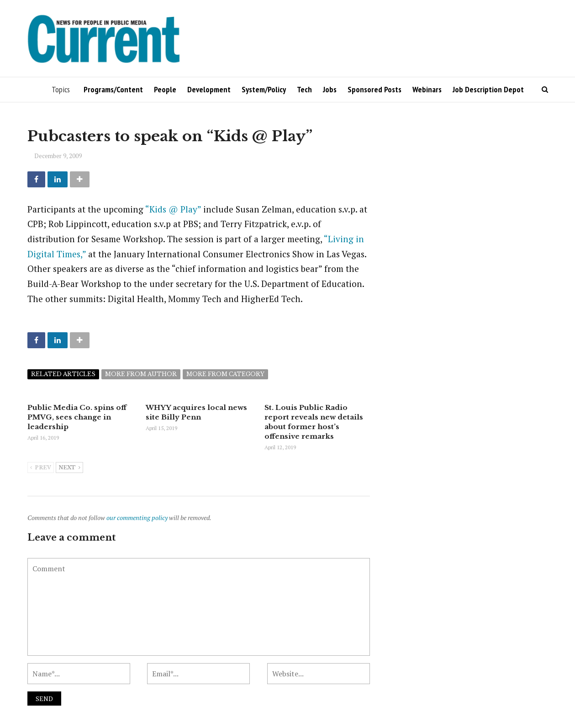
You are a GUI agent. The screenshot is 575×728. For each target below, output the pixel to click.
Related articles (63, 374)
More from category (225, 374)
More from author (141, 374)
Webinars (427, 89)
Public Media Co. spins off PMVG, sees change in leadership (77, 417)
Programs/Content (113, 89)
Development (209, 89)
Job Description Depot (488, 89)
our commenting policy (137, 518)
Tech (304, 89)
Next (69, 468)
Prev (41, 468)
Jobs (330, 89)
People (165, 89)
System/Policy (264, 89)
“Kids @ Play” (173, 209)
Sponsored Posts (375, 89)
